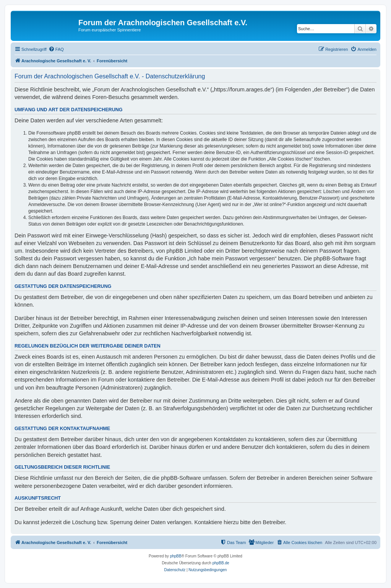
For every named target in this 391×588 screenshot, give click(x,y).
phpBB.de (221, 563)
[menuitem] (56, 49)
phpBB (176, 556)
